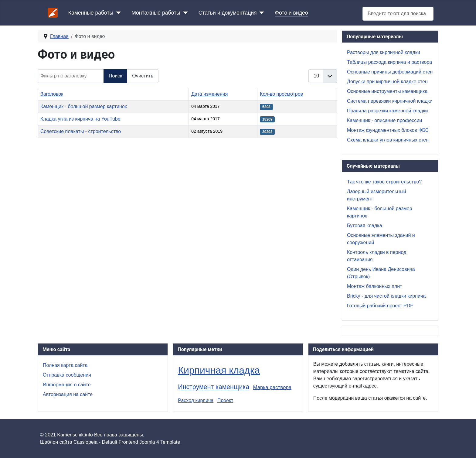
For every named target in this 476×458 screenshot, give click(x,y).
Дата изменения (209, 94)
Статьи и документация (228, 13)
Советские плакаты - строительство (81, 131)
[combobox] (398, 14)
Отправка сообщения (67, 375)
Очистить (143, 76)
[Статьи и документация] (261, 13)
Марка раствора (272, 387)
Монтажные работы (156, 13)
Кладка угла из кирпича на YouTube (80, 119)
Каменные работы (91, 13)
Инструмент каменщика (214, 387)
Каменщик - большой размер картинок (84, 106)
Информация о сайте (67, 385)
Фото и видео (292, 13)
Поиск (115, 76)
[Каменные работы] (117, 13)
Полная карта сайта (65, 365)
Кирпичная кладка (219, 370)
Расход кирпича (196, 400)
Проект (225, 400)
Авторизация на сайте (68, 394)
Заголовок (52, 94)
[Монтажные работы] (184, 13)
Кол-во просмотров (281, 94)
